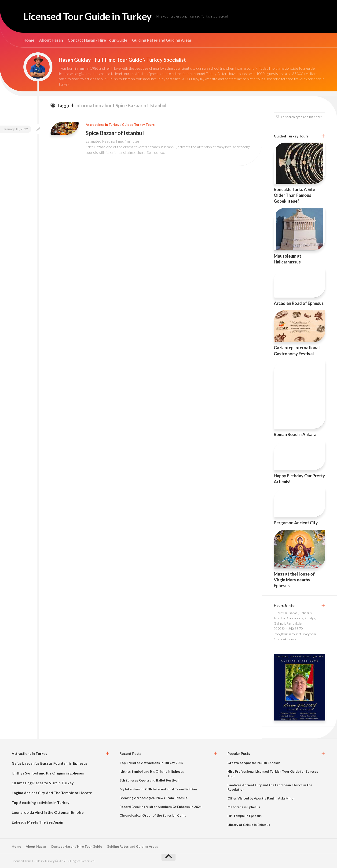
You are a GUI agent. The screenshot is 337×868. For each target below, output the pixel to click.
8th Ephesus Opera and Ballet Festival (149, 780)
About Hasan (51, 40)
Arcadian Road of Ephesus (299, 303)
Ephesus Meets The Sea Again (37, 822)
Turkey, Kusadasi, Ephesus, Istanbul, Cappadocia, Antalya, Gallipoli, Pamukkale (295, 618)
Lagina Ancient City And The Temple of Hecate (52, 793)
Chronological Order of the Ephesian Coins (153, 815)
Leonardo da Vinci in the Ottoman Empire (48, 812)
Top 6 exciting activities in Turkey (41, 802)
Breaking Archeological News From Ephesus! (154, 798)
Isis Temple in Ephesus (245, 816)
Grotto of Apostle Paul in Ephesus (254, 763)
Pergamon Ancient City (296, 523)
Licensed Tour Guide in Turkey (88, 16)
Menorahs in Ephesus (244, 807)
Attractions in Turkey (103, 124)
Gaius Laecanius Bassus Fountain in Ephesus (50, 763)
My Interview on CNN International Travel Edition (158, 789)
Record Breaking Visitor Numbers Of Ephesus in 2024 (161, 807)
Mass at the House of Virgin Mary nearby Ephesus (294, 580)
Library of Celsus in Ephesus (249, 825)
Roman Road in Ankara (295, 434)
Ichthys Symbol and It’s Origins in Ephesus (48, 773)
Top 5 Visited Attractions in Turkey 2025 (151, 763)
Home (29, 40)
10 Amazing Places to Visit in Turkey (43, 783)
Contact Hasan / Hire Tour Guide (97, 40)
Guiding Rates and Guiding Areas (162, 40)
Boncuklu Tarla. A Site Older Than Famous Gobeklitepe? (294, 195)
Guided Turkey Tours (138, 124)
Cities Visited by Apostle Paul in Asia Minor (261, 798)
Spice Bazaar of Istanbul (115, 133)
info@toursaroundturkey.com (295, 634)
